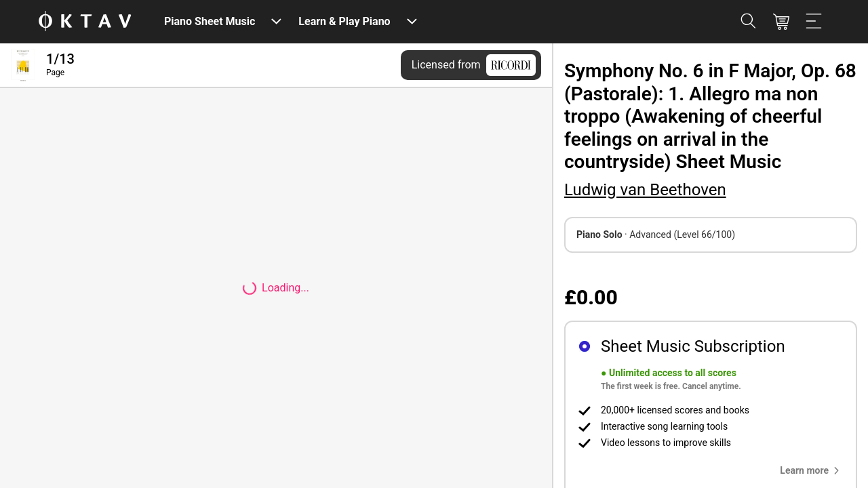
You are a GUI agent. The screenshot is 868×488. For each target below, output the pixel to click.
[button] (812, 470)
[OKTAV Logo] (85, 22)
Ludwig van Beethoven (645, 190)
